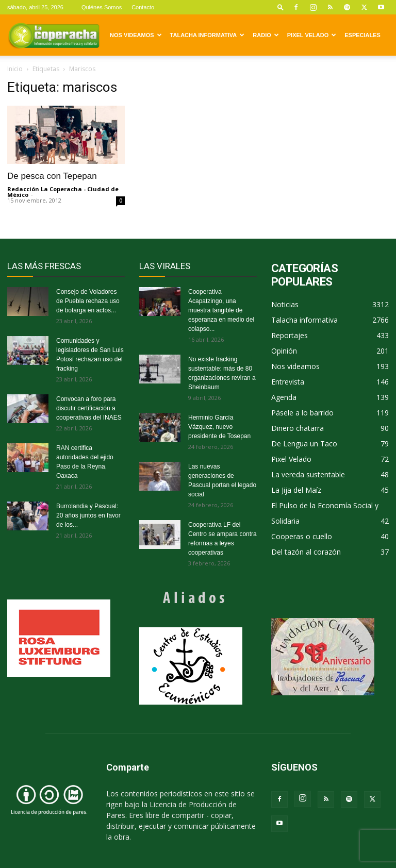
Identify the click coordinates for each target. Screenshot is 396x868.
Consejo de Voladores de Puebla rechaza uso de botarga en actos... (88, 301)
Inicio (15, 69)
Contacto (143, 7)
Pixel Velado (312, 35)
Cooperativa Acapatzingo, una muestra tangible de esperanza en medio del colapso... (221, 310)
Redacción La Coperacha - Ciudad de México (63, 192)
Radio (266, 35)
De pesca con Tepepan (52, 176)
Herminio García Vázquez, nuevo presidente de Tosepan (219, 427)
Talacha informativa (208, 35)
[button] (280, 7)
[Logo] (54, 35)
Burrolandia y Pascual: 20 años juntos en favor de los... (88, 515)
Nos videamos (136, 35)
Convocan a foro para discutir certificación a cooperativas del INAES (89, 408)
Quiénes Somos (102, 7)
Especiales (362, 35)
